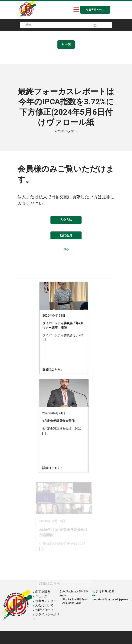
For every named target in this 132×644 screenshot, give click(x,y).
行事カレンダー (45, 601)
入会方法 (66, 220)
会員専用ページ (95, 10)
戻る (66, 249)
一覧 (66, 44)
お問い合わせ (43, 610)
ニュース (40, 596)
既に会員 (66, 235)
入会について (43, 605)
